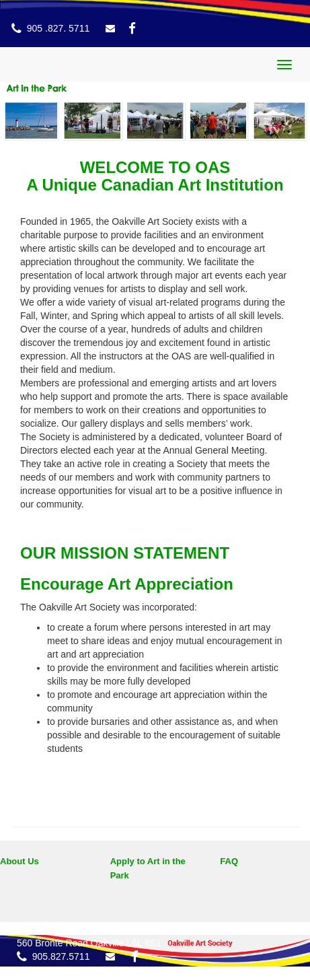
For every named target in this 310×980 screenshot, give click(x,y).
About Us (20, 861)
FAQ (229, 861)
